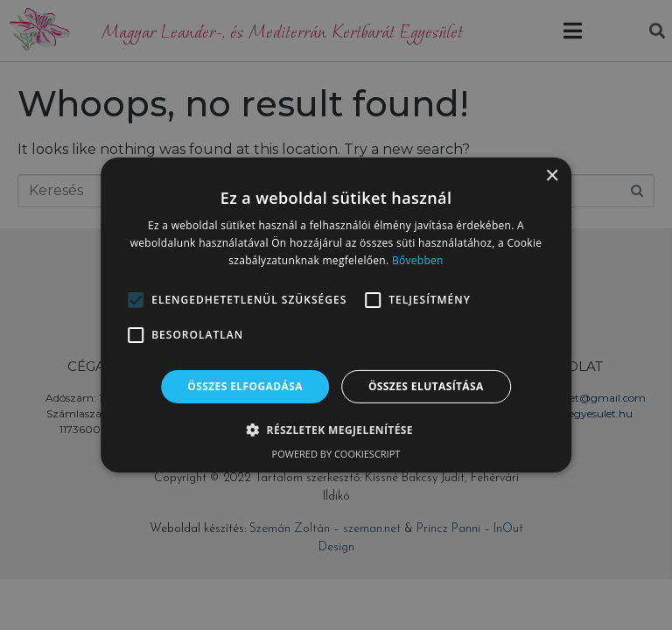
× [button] (552, 176)
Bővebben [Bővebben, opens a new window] (418, 260)
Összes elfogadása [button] (245, 386)
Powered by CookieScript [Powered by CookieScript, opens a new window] (336, 454)
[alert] (336, 315)
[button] (136, 300)
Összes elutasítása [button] (426, 386)
